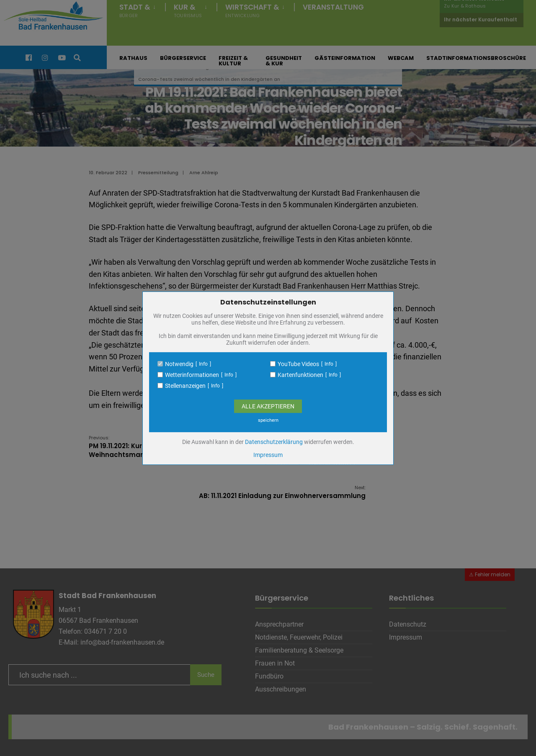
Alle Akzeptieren (268, 406)
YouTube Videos (298, 364)
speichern (268, 420)
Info (203, 364)
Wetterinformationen (192, 375)
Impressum (268, 455)
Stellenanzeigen (185, 386)
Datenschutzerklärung (274, 442)
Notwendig (179, 364)
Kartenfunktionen (300, 375)
